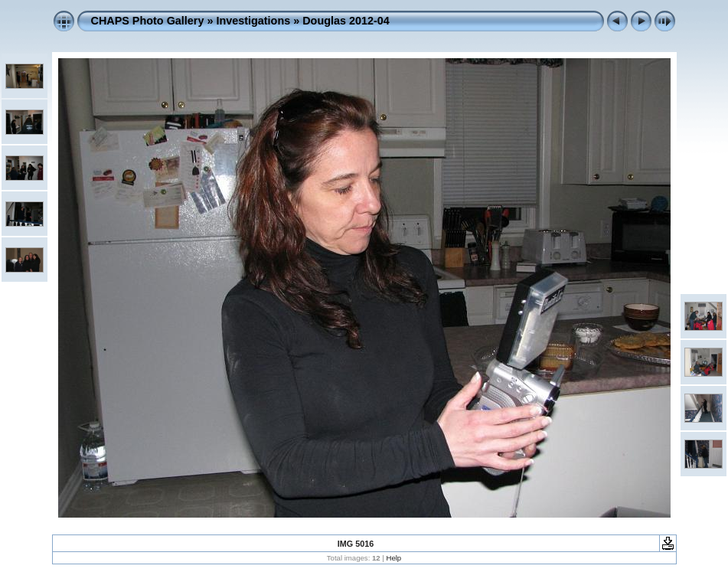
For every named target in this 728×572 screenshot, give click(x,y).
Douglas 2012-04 (346, 21)
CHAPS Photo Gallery (148, 21)
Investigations (253, 21)
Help (393, 558)
